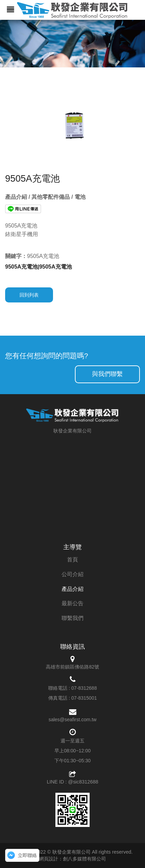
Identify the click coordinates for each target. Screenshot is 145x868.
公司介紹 (72, 574)
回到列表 (29, 295)
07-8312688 (84, 688)
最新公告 (72, 603)
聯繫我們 (72, 618)
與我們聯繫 (107, 374)
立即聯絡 (27, 855)
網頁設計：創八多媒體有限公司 (72, 859)
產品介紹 (72, 589)
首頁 (72, 560)
